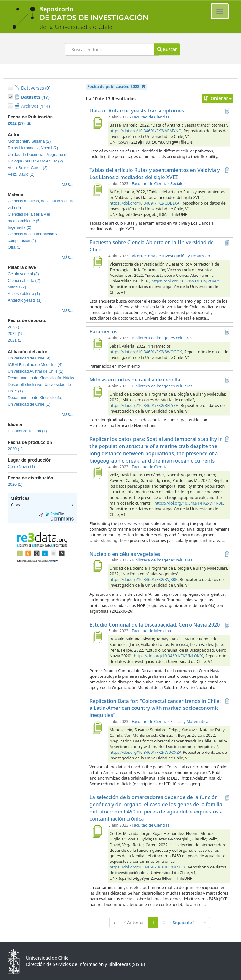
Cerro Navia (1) (21, 467)
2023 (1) (15, 327)
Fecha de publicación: (116, 87)
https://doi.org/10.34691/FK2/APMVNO (145, 131)
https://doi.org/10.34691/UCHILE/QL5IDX (147, 867)
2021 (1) (15, 340)
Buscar (167, 49)
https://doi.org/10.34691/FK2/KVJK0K (144, 580)
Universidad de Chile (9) (29, 358)
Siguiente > (184, 922)
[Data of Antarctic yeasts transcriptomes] (97, 123)
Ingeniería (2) (20, 227)
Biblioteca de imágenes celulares (162, 338)
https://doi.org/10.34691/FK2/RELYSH (144, 405)
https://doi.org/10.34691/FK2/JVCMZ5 (186, 281)
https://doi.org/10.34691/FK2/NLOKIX (169, 656)
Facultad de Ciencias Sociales (158, 184)
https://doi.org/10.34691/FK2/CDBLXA (145, 203)
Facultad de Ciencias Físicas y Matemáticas (171, 722)
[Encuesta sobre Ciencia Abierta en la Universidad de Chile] (97, 262)
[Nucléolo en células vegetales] (97, 566)
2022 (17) (19, 123)
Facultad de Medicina (151, 631)
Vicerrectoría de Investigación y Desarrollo (171, 256)
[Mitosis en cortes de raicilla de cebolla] (97, 392)
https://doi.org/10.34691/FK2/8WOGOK (146, 352)
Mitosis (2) (17, 287)
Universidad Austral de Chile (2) (36, 371)
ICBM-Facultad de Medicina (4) (35, 365)
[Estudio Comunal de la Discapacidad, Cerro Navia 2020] (97, 637)
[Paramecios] (97, 344)
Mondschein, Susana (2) (29, 141)
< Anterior (134, 922)
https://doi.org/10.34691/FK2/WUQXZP (145, 752)
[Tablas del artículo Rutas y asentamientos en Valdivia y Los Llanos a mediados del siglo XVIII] (97, 190)
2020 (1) (15, 449)
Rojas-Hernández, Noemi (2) (33, 148)
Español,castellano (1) (27, 431)
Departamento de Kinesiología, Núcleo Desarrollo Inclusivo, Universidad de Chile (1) (42, 385)
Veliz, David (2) (21, 174)
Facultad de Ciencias (151, 117)
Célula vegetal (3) (23, 274)
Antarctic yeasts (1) (25, 300)
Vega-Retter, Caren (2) (28, 168)
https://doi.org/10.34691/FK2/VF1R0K (189, 503)
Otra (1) (15, 247)
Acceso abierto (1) (24, 294)
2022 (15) (16, 334)
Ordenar (218, 98)
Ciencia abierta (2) (24, 281)
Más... (67, 184)
